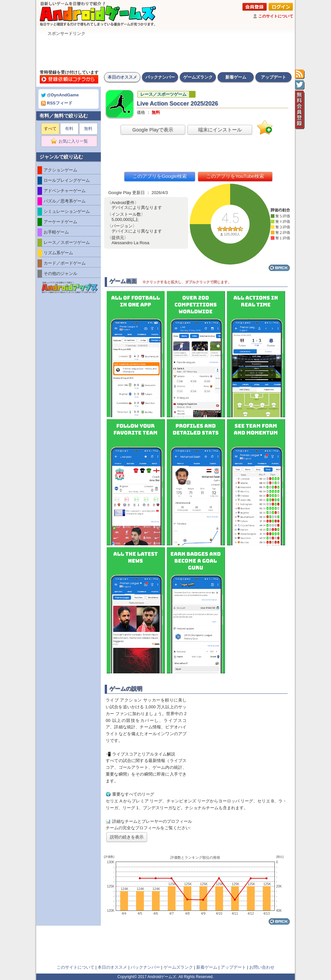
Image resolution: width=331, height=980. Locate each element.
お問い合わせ (262, 967)
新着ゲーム (236, 77)
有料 (69, 129)
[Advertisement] (165, 51)
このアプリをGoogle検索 (160, 176)
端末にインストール (220, 130)
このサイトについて (276, 16)
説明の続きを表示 (127, 837)
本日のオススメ (122, 77)
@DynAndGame (60, 95)
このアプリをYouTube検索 (235, 176)
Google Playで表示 (153, 130)
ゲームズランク (198, 77)
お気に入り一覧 (71, 141)
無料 (88, 129)
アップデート (273, 77)
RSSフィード (57, 103)
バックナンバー (160, 77)
